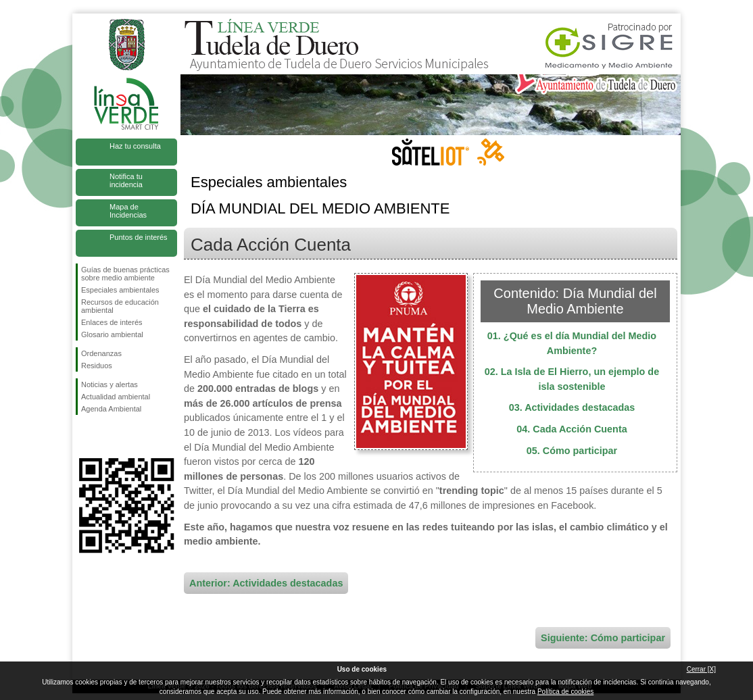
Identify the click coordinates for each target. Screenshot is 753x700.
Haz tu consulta (135, 146)
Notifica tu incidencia (126, 180)
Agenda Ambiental (111, 409)
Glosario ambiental (112, 334)
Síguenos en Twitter (106, 436)
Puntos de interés (139, 237)
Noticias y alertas (110, 384)
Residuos (97, 366)
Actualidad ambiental (116, 397)
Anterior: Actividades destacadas (266, 583)
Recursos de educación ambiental (120, 306)
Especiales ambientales (120, 290)
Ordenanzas (101, 353)
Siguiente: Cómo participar (603, 638)
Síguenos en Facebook (84, 436)
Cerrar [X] (701, 669)
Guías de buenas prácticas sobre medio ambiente (125, 274)
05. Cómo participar (572, 451)
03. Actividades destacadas (572, 407)
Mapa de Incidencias (128, 211)
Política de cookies (565, 692)
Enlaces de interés (112, 322)
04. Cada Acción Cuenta (572, 429)
